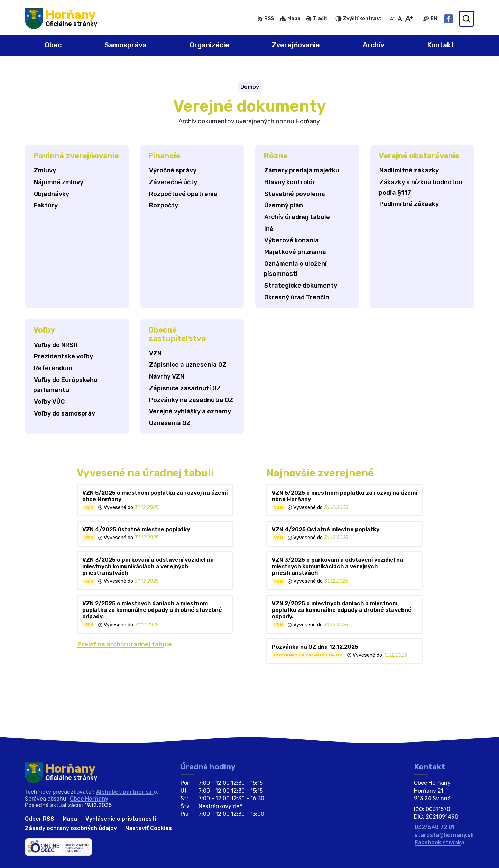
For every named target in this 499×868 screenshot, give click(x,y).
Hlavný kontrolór (290, 182)
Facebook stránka (440, 843)
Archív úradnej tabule (297, 217)
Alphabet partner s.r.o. (127, 792)
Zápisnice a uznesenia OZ (188, 365)
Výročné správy (173, 170)
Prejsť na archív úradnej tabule (125, 644)
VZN (155, 353)
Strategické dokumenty (301, 286)
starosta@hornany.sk (444, 835)
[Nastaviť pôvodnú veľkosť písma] (400, 19)
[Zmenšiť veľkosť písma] (392, 19)
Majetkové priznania (295, 252)
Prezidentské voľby (63, 356)
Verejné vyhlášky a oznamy (190, 411)
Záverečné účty (173, 182)
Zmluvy (45, 170)
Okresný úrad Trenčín (297, 297)
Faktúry (46, 205)
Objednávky (52, 194)
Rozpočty (164, 205)
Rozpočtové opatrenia (183, 194)
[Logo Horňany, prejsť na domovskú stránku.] (61, 19)
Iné (269, 229)
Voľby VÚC (49, 402)
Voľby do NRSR (56, 345)
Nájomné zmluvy (59, 182)
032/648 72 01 (435, 827)
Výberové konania (292, 240)
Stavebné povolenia (295, 194)
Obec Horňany (89, 799)
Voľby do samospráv (64, 413)
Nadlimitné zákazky (409, 170)
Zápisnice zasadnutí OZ (185, 388)
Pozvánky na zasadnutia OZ (191, 400)
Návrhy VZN (167, 376)
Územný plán (284, 205)
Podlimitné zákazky (409, 204)
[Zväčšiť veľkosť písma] (409, 19)
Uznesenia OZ (170, 423)
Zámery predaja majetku (302, 170)
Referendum (53, 368)
